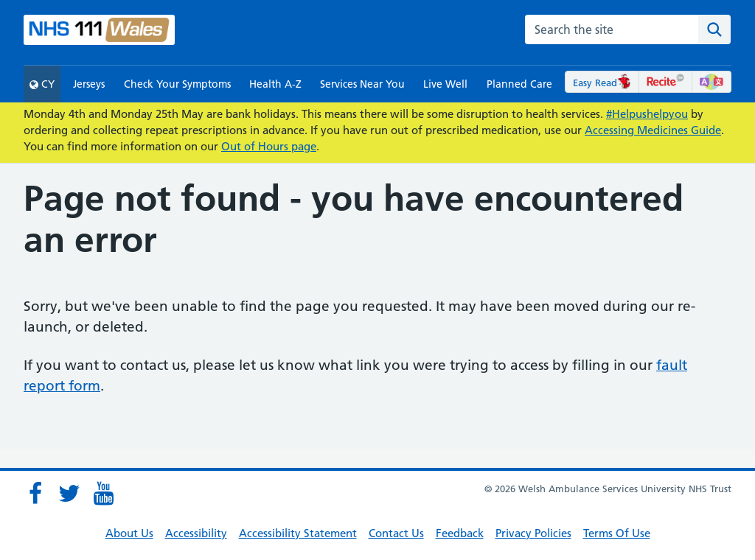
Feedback (460, 533)
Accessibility (196, 533)
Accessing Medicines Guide (653, 130)
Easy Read (602, 83)
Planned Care (519, 84)
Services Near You (362, 84)
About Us (129, 533)
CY (42, 84)
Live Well (445, 84)
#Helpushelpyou (647, 114)
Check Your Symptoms (177, 84)
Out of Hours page (269, 146)
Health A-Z (275, 84)
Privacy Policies (533, 533)
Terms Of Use (617, 533)
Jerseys (89, 84)
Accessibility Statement (298, 533)
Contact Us (396, 533)
